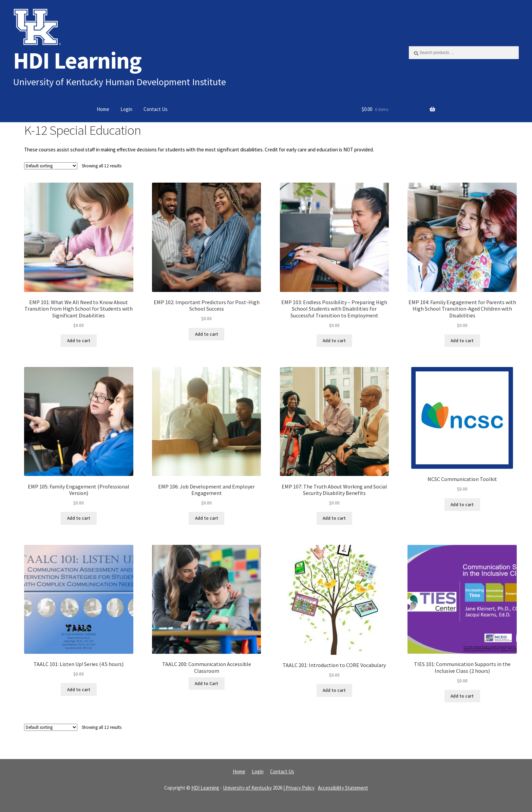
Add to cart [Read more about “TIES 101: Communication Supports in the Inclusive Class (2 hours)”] (462, 696)
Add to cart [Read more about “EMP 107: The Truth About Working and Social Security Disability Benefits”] (334, 518)
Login (126, 109)
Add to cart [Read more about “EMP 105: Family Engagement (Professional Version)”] (79, 518)
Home (103, 109)
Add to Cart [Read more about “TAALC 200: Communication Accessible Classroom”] (206, 684)
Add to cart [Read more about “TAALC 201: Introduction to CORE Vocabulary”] (334, 690)
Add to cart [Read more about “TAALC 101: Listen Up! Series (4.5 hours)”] (79, 690)
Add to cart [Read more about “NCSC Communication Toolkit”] (462, 505)
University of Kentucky (247, 788)
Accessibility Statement (343, 788)
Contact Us (156, 109)
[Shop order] (51, 166)
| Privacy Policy (299, 788)
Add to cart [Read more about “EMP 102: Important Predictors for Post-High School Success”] (207, 334)
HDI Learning (77, 60)
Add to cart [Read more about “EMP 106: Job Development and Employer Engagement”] (207, 518)
